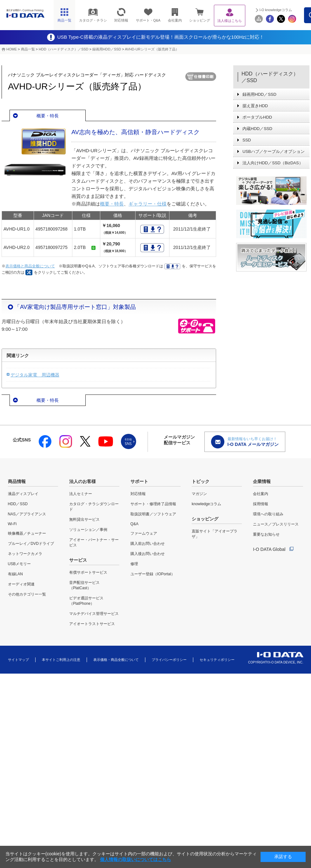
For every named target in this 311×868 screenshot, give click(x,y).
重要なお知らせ (266, 534)
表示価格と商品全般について (30, 266)
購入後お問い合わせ (148, 554)
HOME (12, 49)
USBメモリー (20, 564)
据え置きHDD (255, 106)
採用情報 (261, 504)
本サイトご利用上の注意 (61, 660)
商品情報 (17, 481)
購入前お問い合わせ (148, 544)
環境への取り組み (268, 514)
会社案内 (261, 494)
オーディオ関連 (21, 584)
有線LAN (15, 574)
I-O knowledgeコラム (276, 10)
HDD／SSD (18, 504)
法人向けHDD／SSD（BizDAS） (273, 163)
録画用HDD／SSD (107, 49)
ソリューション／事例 (88, 530)
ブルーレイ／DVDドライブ (31, 544)
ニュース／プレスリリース (276, 524)
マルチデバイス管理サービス (94, 614)
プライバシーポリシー (169, 660)
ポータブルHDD (257, 117)
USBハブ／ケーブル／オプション (274, 151)
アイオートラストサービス (92, 624)
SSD (247, 140)
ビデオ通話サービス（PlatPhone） (86, 601)
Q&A (134, 524)
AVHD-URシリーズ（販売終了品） (152, 49)
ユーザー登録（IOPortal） (153, 574)
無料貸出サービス (84, 519)
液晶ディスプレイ (23, 494)
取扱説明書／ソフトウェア (153, 514)
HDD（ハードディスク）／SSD (63, 49)
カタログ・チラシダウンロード (94, 507)
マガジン (199, 494)
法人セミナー (81, 494)
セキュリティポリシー (217, 660)
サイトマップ (18, 660)
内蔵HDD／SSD (257, 129)
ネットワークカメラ (25, 554)
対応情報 (138, 494)
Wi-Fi (12, 524)
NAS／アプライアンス (27, 514)
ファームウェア (144, 533)
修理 (134, 564)
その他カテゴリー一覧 (27, 594)
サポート (139, 481)
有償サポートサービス (88, 572)
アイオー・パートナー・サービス (94, 542)
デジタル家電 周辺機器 (35, 375)
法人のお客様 (83, 481)
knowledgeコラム (206, 504)
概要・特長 (48, 116)
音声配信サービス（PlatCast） (84, 585)
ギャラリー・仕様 (148, 204)
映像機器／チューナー (27, 533)
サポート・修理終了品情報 (153, 504)
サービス (78, 560)
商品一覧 (28, 49)
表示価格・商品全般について (116, 660)
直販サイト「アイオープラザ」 (215, 534)
